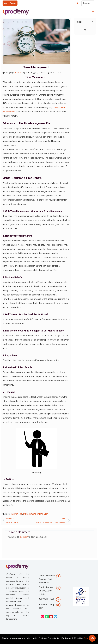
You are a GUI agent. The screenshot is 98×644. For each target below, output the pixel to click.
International (17, 514)
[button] (77, 3)
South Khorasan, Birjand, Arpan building (47, 591)
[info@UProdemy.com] (58, 605)
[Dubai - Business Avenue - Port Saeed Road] (58, 576)
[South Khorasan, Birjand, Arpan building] (58, 588)
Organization (42, 514)
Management (29, 514)
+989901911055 (47, 599)
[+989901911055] (58, 599)
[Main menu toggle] (93, 12)
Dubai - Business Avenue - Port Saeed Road (47, 579)
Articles (18, 73)
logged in (24, 537)
